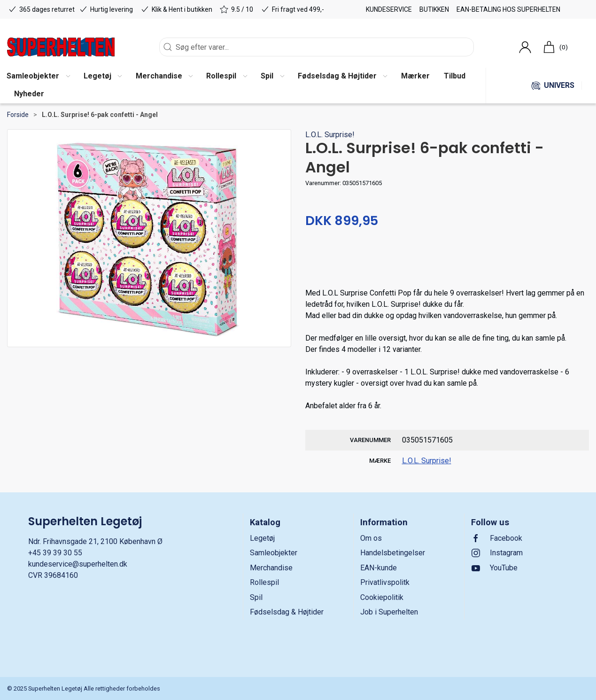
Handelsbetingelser (393, 553)
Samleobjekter (274, 553)
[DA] (61, 47)
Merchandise (271, 568)
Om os (371, 538)
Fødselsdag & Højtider (287, 612)
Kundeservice (389, 9)
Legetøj (262, 538)
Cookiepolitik (382, 597)
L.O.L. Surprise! (330, 135)
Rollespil (264, 582)
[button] (103, 77)
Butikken (434, 9)
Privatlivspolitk (385, 582)
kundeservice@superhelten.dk (78, 564)
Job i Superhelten (389, 612)
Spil (256, 597)
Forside (18, 115)
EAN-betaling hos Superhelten (508, 9)
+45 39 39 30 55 (55, 553)
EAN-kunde (379, 568)
